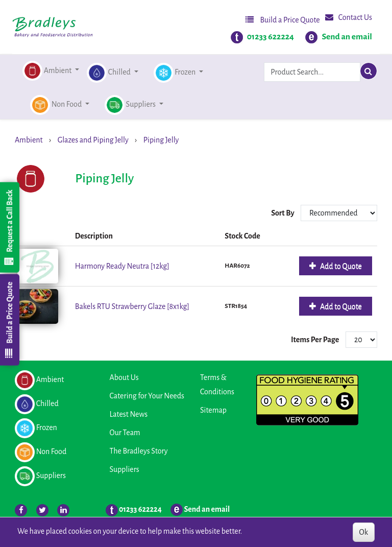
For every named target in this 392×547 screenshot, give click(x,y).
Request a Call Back (9, 227)
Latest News (129, 414)
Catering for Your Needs (147, 396)
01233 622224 (271, 37)
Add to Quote (340, 266)
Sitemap (213, 410)
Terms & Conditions (217, 385)
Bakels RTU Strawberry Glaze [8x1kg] (132, 306)
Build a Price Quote (283, 20)
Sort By (283, 213)
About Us (124, 377)
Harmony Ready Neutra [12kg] (122, 266)
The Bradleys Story (139, 451)
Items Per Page (315, 340)
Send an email (347, 37)
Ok (364, 532)
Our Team (125, 433)
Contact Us (349, 17)
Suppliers (125, 469)
